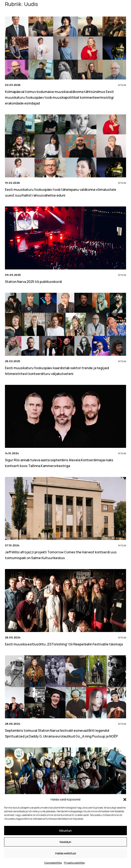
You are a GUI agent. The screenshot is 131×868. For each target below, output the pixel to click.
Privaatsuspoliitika (74, 863)
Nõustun (65, 831)
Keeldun (65, 842)
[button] (125, 799)
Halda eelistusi (66, 853)
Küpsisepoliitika (53, 863)
